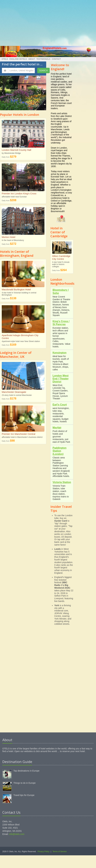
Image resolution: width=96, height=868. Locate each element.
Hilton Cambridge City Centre (61, 257)
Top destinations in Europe (26, 771)
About (32, 59)
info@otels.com (17, 834)
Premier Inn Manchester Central (19, 434)
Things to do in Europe (25, 783)
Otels (5, 59)
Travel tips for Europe (24, 795)
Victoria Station (62, 482)
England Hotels (18, 59)
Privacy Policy (44, 852)
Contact (56, 59)
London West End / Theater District (61, 379)
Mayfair (57, 428)
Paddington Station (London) (60, 451)
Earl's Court (60, 405)
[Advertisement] (48, 22)
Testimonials (43, 59)
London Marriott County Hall (16, 150)
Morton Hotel (9, 237)
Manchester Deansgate (14, 392)
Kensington (60, 353)
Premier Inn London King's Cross (19, 193)
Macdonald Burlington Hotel (16, 289)
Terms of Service (60, 852)
